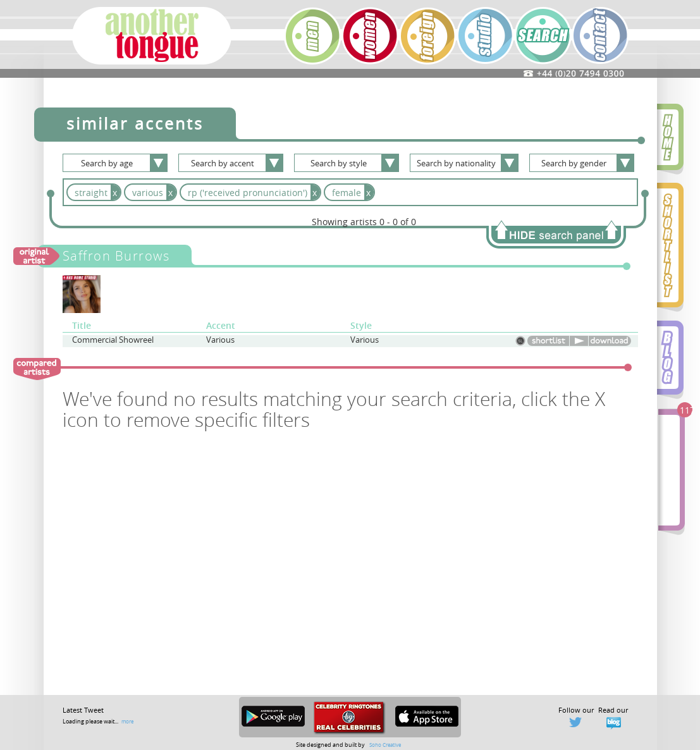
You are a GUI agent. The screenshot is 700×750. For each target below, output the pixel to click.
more (127, 721)
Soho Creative (385, 745)
